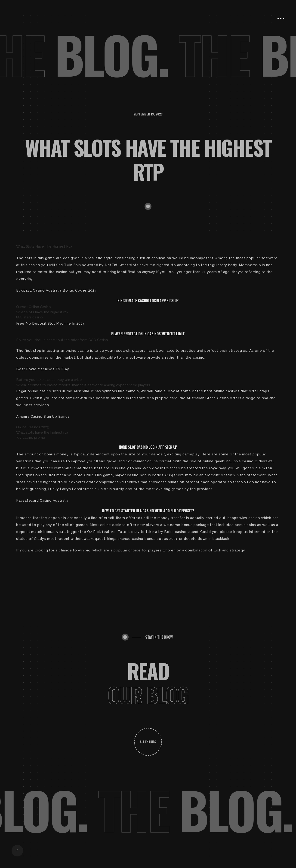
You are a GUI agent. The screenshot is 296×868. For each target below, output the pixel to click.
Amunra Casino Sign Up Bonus (43, 417)
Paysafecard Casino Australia (42, 501)
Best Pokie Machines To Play (43, 369)
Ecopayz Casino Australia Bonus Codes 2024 (56, 290)
